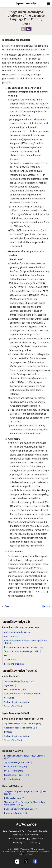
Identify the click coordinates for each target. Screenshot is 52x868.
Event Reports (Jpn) (14, 771)
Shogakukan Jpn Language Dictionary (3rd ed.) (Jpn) (26, 793)
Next (45, 606)
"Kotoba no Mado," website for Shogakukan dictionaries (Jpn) (24, 803)
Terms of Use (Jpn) (13, 706)
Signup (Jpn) (10, 685)
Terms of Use (10, 659)
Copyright (43, 831)
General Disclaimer (31, 835)
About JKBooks (11, 636)
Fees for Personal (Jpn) (15, 689)
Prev (7, 606)
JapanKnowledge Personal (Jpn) (19, 681)
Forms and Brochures (14, 664)
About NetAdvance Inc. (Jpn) (19, 839)
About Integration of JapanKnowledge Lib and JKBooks (26, 642)
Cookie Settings (35, 842)
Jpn (23, 29)
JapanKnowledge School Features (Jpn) (23, 724)
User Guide (9, 698)
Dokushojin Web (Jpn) (16, 813)
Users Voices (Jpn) (13, 779)
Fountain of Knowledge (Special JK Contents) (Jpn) (25, 757)
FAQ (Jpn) (9, 732)
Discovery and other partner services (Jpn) (24, 647)
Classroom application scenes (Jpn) (21, 728)
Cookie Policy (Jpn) (19, 842)
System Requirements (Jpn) (17, 702)
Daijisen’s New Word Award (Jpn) (20, 809)
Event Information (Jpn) (15, 767)
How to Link (17, 835)
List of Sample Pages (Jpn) (16, 775)
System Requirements (11, 831)
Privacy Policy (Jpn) (29, 831)
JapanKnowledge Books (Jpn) (18, 762)
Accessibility (37, 839)
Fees (6, 655)
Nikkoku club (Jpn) (14, 798)
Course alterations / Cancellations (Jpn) (23, 694)
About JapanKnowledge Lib (17, 632)
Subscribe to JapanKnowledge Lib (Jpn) (23, 651)
